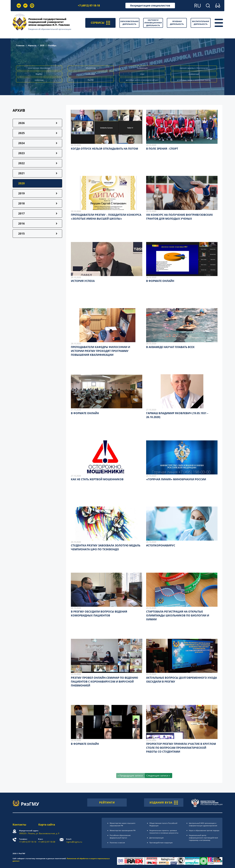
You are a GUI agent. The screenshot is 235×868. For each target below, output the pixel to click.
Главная (20, 45)
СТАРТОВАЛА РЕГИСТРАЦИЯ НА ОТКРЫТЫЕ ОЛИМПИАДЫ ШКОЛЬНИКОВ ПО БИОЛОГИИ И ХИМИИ (178, 615)
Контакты (19, 825)
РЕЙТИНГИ (107, 803)
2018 (22, 203)
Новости (32, 45)
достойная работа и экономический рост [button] (142, 80)
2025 (22, 133)
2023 (22, 153)
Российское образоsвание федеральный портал (120, 836)
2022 (22, 163)
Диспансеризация (157, 838)
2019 (22, 193)
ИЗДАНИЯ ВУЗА (164, 803)
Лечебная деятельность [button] (177, 23)
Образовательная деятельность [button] (129, 23)
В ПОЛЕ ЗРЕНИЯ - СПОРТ (162, 149)
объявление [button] (91, 68)
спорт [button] (142, 74)
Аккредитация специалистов (150, 6)
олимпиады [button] (91, 74)
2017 (22, 213)
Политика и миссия (117, 843)
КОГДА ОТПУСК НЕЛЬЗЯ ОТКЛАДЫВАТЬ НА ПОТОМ (104, 149)
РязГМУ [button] (91, 80)
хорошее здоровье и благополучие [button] (194, 68)
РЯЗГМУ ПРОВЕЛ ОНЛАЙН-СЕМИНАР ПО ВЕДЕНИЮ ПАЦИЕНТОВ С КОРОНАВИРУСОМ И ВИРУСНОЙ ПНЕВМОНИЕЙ (104, 682)
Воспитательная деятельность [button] (201, 23)
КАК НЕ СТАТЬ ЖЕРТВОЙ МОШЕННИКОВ (97, 479)
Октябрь (52, 45)
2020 (42, 45)
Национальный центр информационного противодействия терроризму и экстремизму (203, 838)
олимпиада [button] (39, 80)
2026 (22, 123)
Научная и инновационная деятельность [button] (153, 23)
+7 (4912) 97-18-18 (89, 6)
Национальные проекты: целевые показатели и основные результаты (164, 832)
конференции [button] (142, 68)
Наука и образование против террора (204, 830)
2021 (22, 173)
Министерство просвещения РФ (123, 830)
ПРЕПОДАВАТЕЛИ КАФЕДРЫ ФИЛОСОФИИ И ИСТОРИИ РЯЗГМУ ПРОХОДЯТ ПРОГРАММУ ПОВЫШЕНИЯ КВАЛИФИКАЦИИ (101, 351)
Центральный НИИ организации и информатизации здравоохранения (203, 824)
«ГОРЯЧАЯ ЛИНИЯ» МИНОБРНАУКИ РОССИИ (176, 479)
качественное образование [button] (39, 68)
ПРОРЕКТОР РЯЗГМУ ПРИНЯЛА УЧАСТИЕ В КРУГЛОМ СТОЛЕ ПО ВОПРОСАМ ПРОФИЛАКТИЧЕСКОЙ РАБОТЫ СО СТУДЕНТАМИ (181, 748)
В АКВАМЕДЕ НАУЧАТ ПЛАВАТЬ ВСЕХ (170, 347)
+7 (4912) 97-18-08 (47, 841)
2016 (22, 224)
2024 (22, 143)
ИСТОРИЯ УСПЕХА (83, 281)
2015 (22, 234)
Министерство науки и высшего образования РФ (123, 824)
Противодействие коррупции (161, 843)
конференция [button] (194, 74)
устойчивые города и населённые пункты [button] (194, 80)
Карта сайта (47, 825)
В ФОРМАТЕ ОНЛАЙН (160, 281)
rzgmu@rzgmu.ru (74, 841)
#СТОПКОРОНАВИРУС (161, 545)
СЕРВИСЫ (100, 23)
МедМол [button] (39, 74)
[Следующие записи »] (159, 776)
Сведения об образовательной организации (50, 29)
